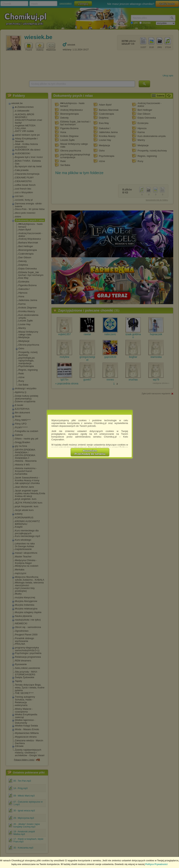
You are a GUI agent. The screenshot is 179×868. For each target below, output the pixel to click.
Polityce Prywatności (156, 864)
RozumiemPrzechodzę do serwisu (90, 452)
